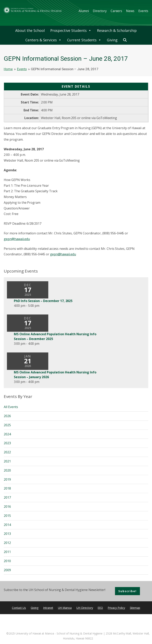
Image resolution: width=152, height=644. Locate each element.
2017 (7, 497)
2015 (7, 516)
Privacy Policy (116, 608)
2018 (7, 488)
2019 (7, 479)
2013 (7, 534)
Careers (116, 11)
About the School (30, 30)
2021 (7, 461)
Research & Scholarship (117, 30)
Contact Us (19, 608)
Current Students (84, 40)
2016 (7, 507)
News (130, 11)
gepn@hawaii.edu (17, 239)
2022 (7, 452)
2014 (7, 525)
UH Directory (85, 608)
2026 (7, 416)
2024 (7, 434)
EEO (100, 608)
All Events (11, 407)
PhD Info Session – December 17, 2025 (43, 301)
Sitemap (135, 608)
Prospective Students (71, 30)
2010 (7, 561)
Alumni (84, 11)
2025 (7, 425)
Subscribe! (127, 591)
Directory (100, 11)
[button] (125, 40)
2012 (7, 543)
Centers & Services (43, 40)
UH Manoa (65, 608)
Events (143, 11)
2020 (7, 470)
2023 (7, 443)
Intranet (48, 608)
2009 (7, 570)
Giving (112, 40)
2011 (7, 552)
